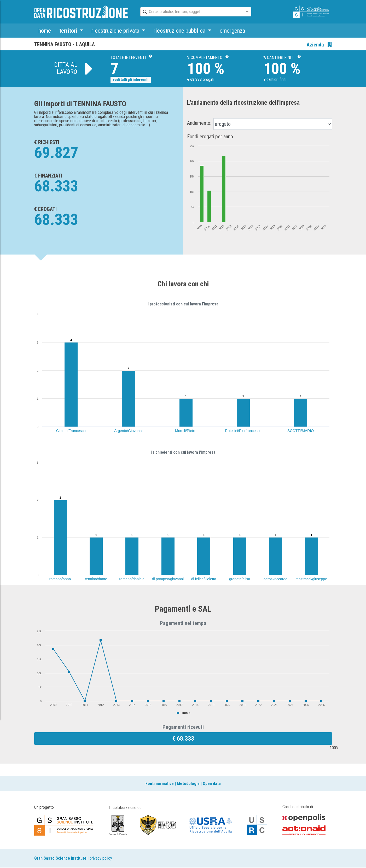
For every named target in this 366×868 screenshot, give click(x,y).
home (45, 31)
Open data (212, 784)
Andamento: (199, 123)
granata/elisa (240, 579)
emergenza (232, 31)
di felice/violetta (204, 579)
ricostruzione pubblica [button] (180, 31)
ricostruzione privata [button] (116, 31)
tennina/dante (96, 579)
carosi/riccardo (275, 579)
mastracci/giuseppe (311, 579)
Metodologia (188, 784)
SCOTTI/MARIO (301, 431)
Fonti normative (160, 784)
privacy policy (101, 858)
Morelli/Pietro (186, 431)
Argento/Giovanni (128, 431)
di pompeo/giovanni (168, 579)
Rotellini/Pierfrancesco (243, 431)
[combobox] (191, 12)
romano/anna (60, 579)
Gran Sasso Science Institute (60, 858)
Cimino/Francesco (71, 431)
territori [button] (69, 31)
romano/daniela (132, 579)
